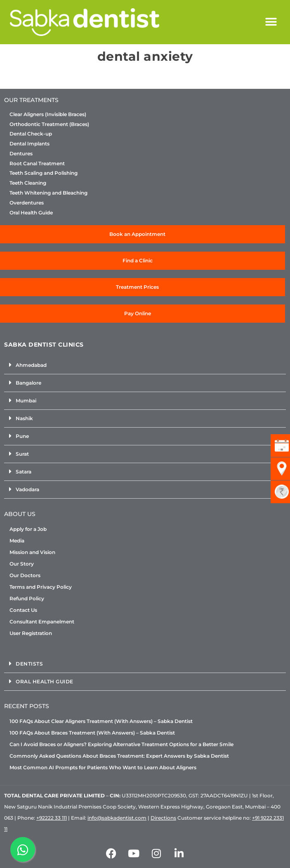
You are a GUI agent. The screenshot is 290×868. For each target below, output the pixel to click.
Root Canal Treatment (37, 164)
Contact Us (23, 610)
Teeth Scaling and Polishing (44, 173)
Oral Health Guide (31, 213)
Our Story (22, 564)
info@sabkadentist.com (117, 818)
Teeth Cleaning (28, 183)
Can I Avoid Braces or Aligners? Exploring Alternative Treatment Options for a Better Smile (121, 744)
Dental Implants (29, 144)
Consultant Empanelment (42, 622)
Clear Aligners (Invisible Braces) (48, 114)
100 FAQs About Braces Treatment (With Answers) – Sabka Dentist (92, 733)
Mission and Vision (32, 552)
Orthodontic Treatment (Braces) (49, 124)
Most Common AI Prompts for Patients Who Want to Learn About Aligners (103, 767)
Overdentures (27, 203)
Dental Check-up (31, 134)
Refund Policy (27, 598)
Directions (163, 818)
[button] (271, 22)
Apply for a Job (28, 529)
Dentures (21, 154)
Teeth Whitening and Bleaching (48, 193)
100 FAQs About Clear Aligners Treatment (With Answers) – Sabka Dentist (101, 721)
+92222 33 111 (52, 818)
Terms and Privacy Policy (41, 587)
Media (17, 541)
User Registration (31, 633)
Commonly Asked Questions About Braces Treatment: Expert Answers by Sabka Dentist (119, 756)
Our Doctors (25, 575)
